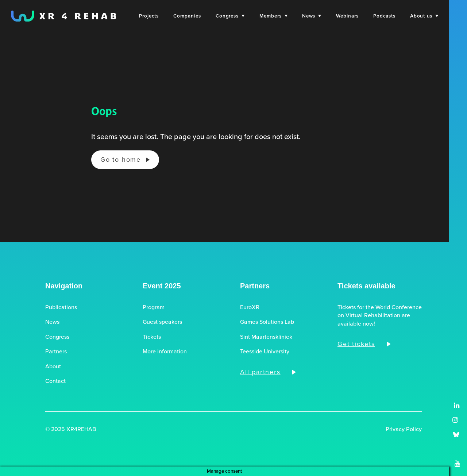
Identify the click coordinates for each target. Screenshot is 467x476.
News (312, 16)
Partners (56, 352)
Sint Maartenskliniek (266, 337)
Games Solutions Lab (267, 322)
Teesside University (265, 352)
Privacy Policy (404, 429)
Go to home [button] (121, 160)
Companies (187, 16)
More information (165, 352)
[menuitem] (149, 16)
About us (424, 16)
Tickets (152, 337)
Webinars (347, 16)
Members (273, 16)
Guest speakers (162, 322)
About (53, 366)
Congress (230, 16)
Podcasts (384, 16)
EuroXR (250, 307)
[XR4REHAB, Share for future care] (63, 16)
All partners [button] (260, 372)
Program (154, 307)
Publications (61, 307)
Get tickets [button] (356, 344)
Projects (149, 16)
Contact (55, 381)
